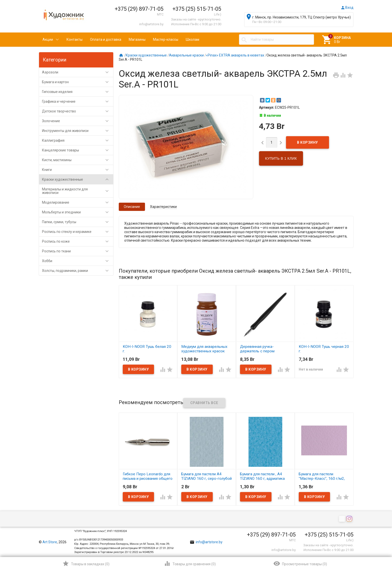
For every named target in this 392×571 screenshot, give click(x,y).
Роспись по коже (78, 241)
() (86, 564)
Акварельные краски (186, 55)
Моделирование (78, 202)
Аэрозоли (78, 72)
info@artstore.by (151, 24)
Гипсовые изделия (78, 92)
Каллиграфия (78, 140)
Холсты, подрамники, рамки (78, 271)
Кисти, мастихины (78, 160)
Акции (48, 39)
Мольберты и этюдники (78, 212)
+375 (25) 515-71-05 (197, 9)
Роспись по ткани (78, 251)
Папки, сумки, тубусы (78, 222)
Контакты (74, 39)
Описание (132, 207)
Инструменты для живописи (78, 131)
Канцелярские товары (78, 150)
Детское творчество (78, 111)
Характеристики (163, 207)
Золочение (78, 121)
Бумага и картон (78, 82)
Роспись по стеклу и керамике (78, 232)
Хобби (78, 261)
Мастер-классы (166, 39)
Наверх (371, 547)
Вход (347, 7)
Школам (192, 39)
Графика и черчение (78, 101)
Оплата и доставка (106, 39)
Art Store (50, 542)
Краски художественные (78, 179)
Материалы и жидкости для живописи (78, 191)
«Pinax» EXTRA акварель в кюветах (235, 55)
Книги (78, 170)
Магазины (137, 39)
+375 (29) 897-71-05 (139, 9)
